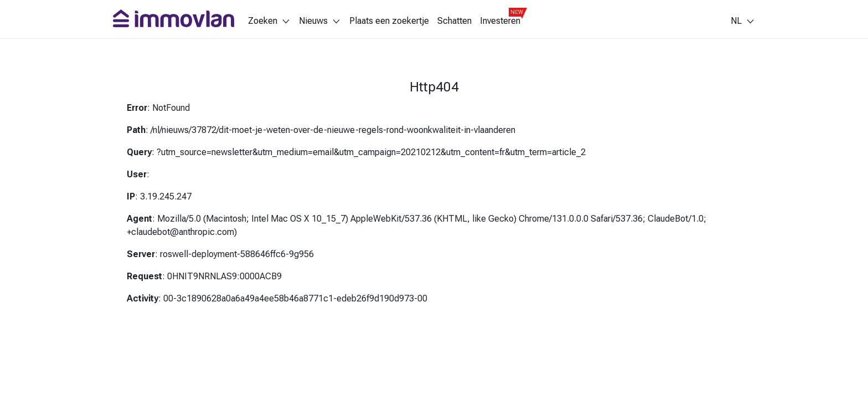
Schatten (454, 21)
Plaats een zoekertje (389, 21)
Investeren (500, 21)
